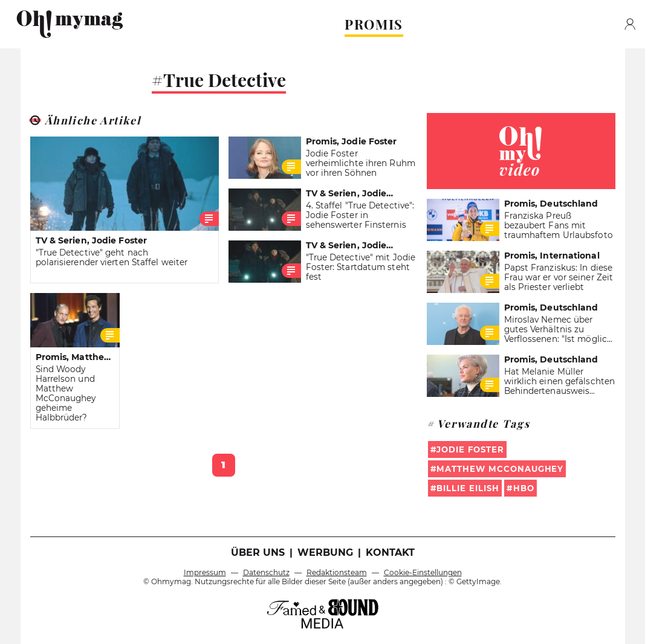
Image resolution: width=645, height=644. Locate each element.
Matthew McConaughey (500, 469)
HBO (524, 488)
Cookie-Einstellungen (423, 572)
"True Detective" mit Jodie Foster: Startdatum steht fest (361, 267)
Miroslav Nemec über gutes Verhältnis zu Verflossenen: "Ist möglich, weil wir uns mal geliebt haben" (559, 339)
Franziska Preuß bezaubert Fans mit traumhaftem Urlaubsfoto (559, 225)
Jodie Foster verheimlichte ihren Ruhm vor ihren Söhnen (361, 163)
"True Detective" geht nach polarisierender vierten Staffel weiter (112, 257)
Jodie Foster (470, 449)
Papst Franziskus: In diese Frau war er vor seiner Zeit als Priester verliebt (559, 277)
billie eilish (468, 488)
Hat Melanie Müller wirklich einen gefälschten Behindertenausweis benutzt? (560, 386)
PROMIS (374, 24)
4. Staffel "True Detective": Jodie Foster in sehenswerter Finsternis (360, 215)
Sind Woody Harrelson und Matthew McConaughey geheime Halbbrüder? (66, 393)
